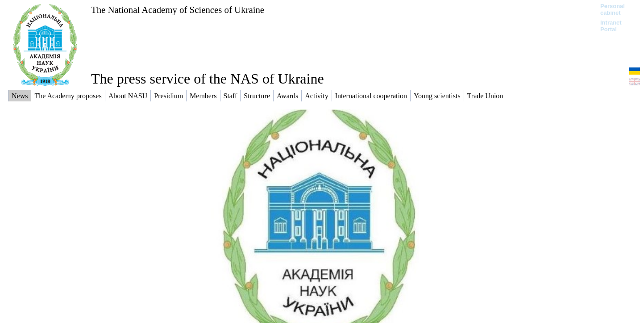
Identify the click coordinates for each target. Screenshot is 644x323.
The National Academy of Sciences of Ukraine (178, 10)
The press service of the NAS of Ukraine (208, 79)
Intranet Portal (611, 26)
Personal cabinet (613, 9)
